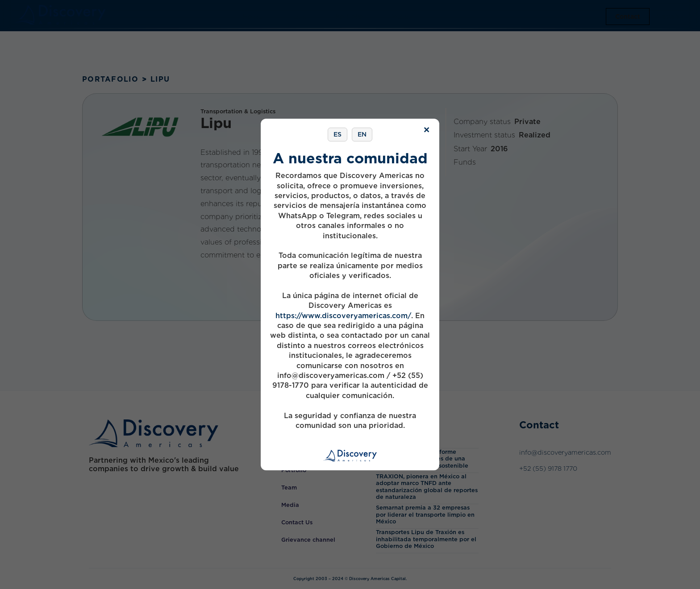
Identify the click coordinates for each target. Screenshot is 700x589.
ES (337, 134)
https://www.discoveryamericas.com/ (343, 316)
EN (362, 134)
